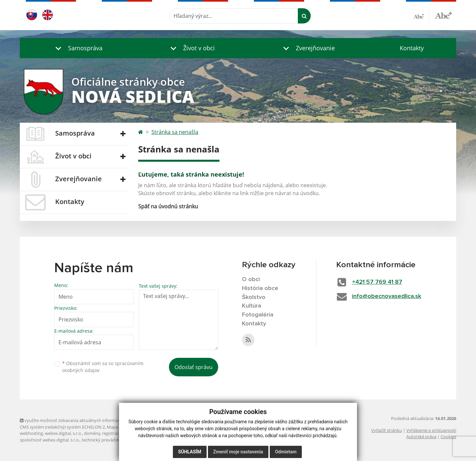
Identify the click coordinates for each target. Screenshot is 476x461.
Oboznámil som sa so (103, 367)
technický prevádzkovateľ (107, 440)
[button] (77, 48)
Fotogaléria (258, 315)
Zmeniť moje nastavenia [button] (238, 452)
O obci (251, 279)
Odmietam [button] (286, 452)
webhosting (31, 433)
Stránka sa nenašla (175, 132)
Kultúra (252, 306)
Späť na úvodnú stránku (168, 206)
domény (92, 433)
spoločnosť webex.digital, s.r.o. (50, 440)
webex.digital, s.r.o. (63, 433)
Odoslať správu (194, 367)
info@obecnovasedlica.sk (387, 296)
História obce (260, 288)
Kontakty (412, 48)
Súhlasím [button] (190, 452)
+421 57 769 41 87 (377, 282)
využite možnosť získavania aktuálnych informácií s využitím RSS (85, 420)
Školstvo (254, 297)
